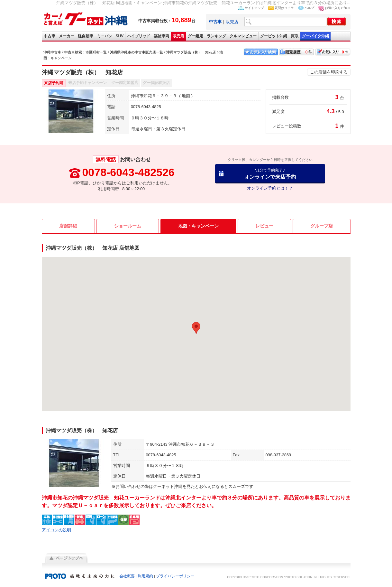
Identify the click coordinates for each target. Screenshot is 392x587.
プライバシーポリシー (175, 576)
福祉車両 (161, 36)
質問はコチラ (284, 8)
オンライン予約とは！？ (270, 188)
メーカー (67, 36)
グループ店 (322, 226)
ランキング (216, 36)
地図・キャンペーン (198, 226)
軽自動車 (86, 36)
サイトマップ (254, 8)
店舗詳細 (68, 226)
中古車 (50, 36)
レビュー (264, 226)
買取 (295, 36)
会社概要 (127, 576)
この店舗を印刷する (329, 72)
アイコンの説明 (56, 530)
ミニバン (105, 36)
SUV (120, 36)
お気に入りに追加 (338, 8)
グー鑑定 (196, 36)
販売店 (232, 22)
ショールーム (128, 226)
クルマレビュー (243, 36)
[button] (196, 328)
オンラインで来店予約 (270, 174)
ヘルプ (309, 8)
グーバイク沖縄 (315, 36)
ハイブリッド (139, 36)
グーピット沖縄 (274, 36)
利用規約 (145, 576)
